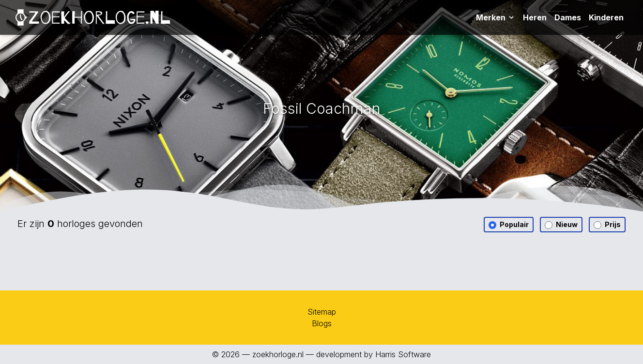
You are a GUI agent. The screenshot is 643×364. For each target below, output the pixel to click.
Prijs (607, 225)
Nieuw (561, 225)
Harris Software (403, 354)
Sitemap (322, 312)
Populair (509, 225)
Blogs (322, 323)
